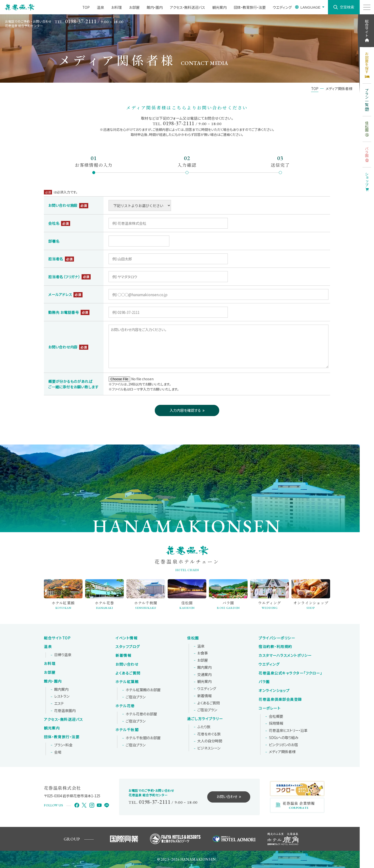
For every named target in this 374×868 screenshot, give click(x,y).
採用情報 (276, 723)
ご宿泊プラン (136, 697)
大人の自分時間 (210, 741)
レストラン (62, 696)
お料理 (50, 664)
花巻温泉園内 (65, 711)
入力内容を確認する (185, 410)
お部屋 (50, 672)
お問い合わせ (127, 664)
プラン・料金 (63, 745)
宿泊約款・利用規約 (275, 647)
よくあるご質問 (128, 673)
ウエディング (207, 689)
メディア (282, 752)
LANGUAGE (310, 7)
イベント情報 (126, 638)
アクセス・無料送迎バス (63, 719)
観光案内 (52, 728)
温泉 (48, 647)
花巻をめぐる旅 (209, 734)
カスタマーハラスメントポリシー (285, 655)
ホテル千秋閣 (127, 730)
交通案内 (204, 675)
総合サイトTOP (57, 638)
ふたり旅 (204, 727)
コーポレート (270, 708)
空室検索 (347, 7)
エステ (59, 703)
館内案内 (61, 689)
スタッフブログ (128, 647)
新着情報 (123, 655)
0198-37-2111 (81, 21)
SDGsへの (284, 738)
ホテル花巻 (125, 706)
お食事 (203, 653)
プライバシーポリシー (277, 638)
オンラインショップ (274, 691)
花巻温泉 (290, 673)
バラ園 (264, 682)
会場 (58, 752)
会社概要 (276, 716)
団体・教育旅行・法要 (62, 737)
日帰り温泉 (63, 655)
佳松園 (193, 638)
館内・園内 (53, 681)
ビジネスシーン (209, 748)
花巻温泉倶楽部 (280, 699)
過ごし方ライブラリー (205, 719)
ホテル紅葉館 (127, 682)
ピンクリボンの (283, 745)
